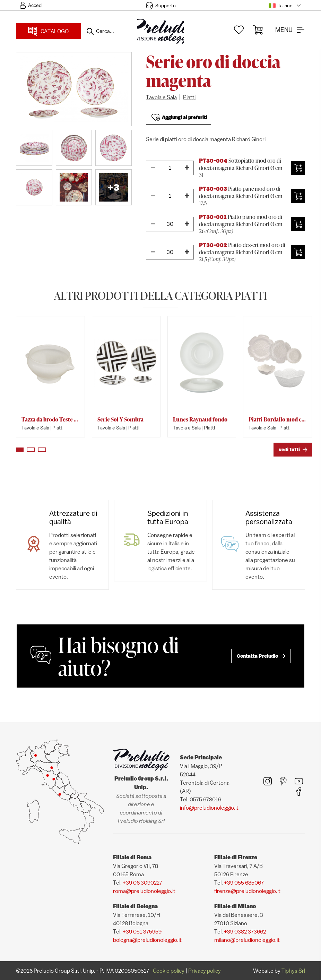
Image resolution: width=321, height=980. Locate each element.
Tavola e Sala (161, 97)
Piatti (189, 97)
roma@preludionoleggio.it (144, 891)
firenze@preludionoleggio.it (247, 891)
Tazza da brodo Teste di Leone (50, 419)
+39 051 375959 (142, 931)
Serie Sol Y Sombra (120, 419)
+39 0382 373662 (245, 931)
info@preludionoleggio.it (209, 808)
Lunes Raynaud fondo (200, 419)
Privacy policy (205, 971)
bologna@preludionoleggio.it (147, 940)
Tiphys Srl (293, 971)
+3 (113, 187)
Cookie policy (169, 971)
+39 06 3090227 (142, 883)
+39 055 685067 (244, 883)
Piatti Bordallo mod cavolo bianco (277, 419)
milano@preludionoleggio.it (247, 940)
